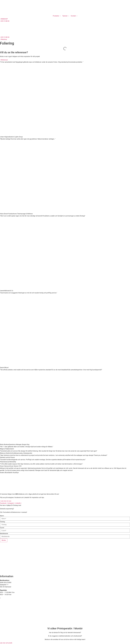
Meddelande (4, 534)
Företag (2, 522)
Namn (2, 516)
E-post (2, 528)
